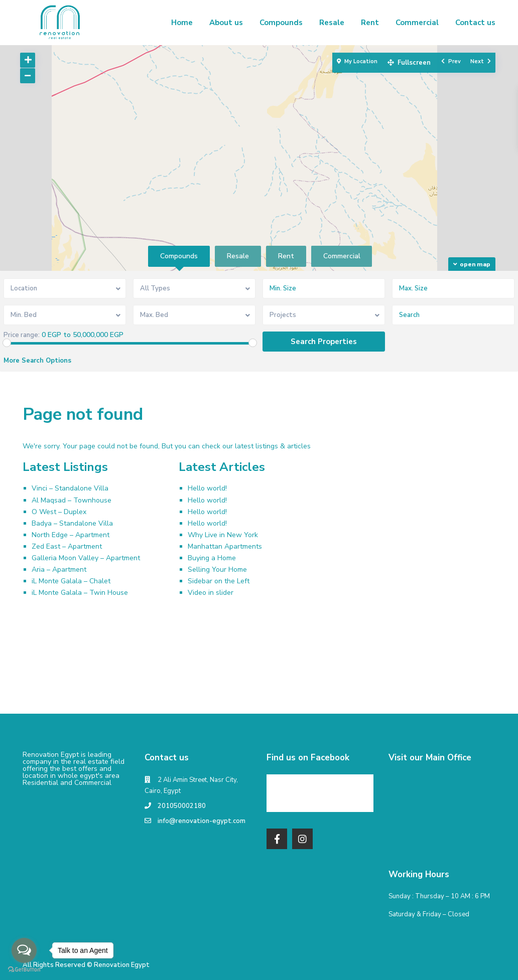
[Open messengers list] (24, 950)
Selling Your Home (217, 569)
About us (226, 23)
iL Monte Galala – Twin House (80, 593)
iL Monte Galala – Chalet (71, 581)
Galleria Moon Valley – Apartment (86, 558)
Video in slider (211, 593)
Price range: (22, 335)
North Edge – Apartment (71, 535)
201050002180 (182, 806)
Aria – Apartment (59, 569)
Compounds (281, 23)
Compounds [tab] (179, 256)
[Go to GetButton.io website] (24, 970)
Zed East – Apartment (67, 546)
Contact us (475, 23)
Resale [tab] (238, 256)
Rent (370, 23)
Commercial (417, 23)
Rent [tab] (286, 256)
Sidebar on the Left (219, 581)
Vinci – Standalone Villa (70, 488)
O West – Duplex (59, 512)
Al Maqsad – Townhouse (72, 500)
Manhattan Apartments (225, 546)
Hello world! (207, 488)
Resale (332, 23)
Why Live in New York (223, 535)
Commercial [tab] (342, 256)
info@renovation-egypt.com (202, 821)
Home (182, 23)
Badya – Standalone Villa (72, 523)
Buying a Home (212, 558)
